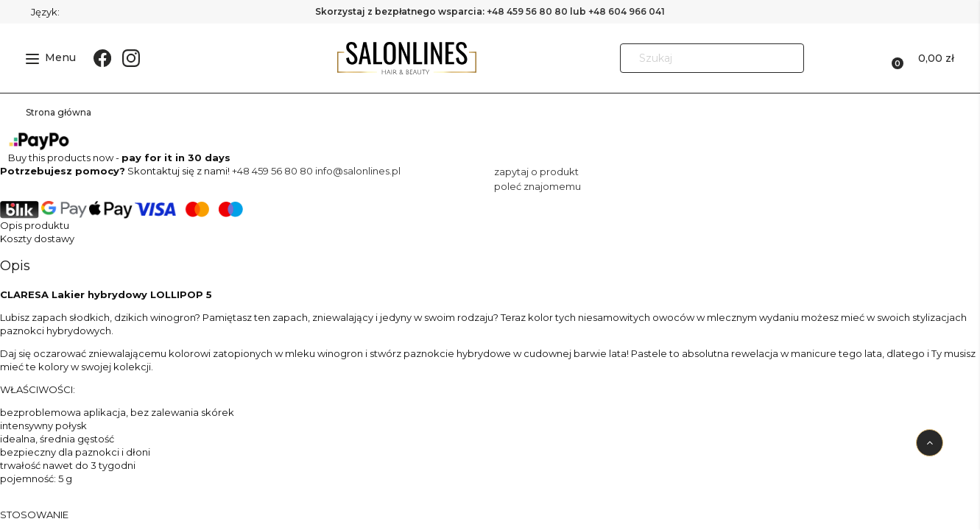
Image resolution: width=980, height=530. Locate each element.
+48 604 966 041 (627, 11)
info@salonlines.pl (358, 171)
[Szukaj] (786, 58)
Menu (51, 57)
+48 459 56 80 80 (527, 11)
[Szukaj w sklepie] (699, 58)
